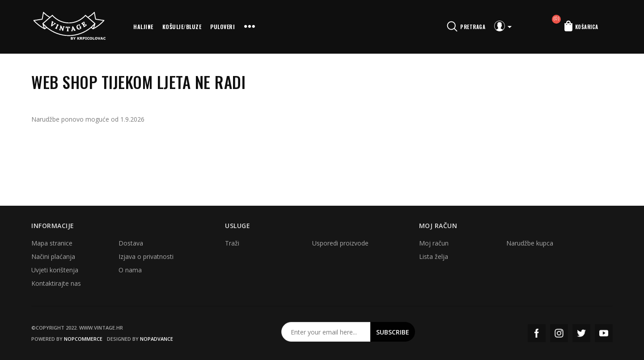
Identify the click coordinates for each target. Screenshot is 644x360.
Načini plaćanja (53, 256)
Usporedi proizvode (340, 243)
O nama (130, 270)
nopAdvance (157, 339)
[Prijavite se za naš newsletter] (326, 332)
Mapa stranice (52, 243)
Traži (232, 243)
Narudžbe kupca (530, 243)
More (250, 27)
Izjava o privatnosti (146, 256)
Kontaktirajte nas (56, 283)
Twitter (581, 333)
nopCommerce (83, 339)
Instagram (559, 333)
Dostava (131, 243)
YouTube (604, 333)
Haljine (143, 27)
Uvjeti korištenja (55, 270)
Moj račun (434, 243)
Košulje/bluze (182, 27)
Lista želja (434, 256)
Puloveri (222, 27)
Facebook (537, 333)
